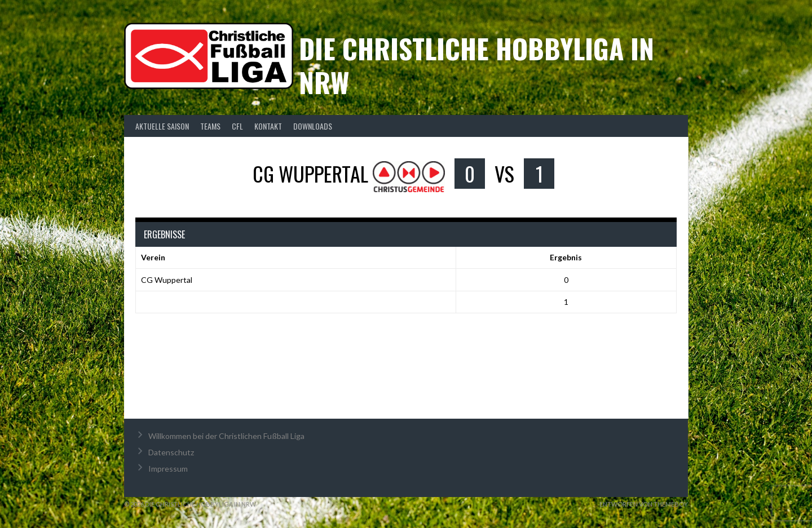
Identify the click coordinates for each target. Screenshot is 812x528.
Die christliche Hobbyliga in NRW (476, 65)
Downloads (313, 126)
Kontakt (268, 126)
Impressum (168, 469)
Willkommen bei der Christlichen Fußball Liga (226, 436)
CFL (237, 126)
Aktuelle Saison (162, 126)
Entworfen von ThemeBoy (644, 504)
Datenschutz (171, 452)
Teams (210, 126)
